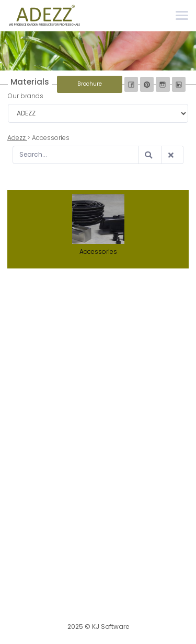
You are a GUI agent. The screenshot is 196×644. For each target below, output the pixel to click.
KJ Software (111, 627)
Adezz (17, 138)
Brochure (90, 84)
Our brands (26, 96)
